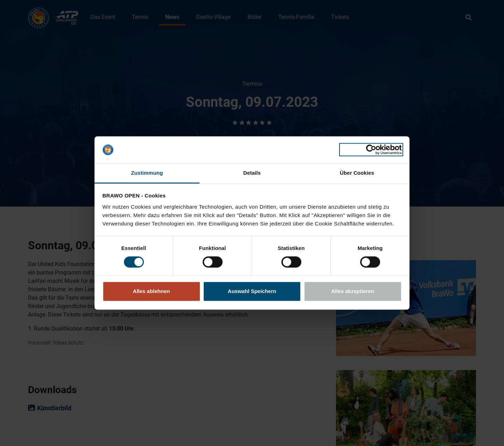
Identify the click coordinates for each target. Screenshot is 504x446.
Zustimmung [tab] (147, 173)
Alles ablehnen (152, 291)
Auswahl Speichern (252, 291)
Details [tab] (252, 173)
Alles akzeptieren (353, 291)
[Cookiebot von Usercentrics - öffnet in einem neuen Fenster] (371, 150)
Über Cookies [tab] (357, 173)
